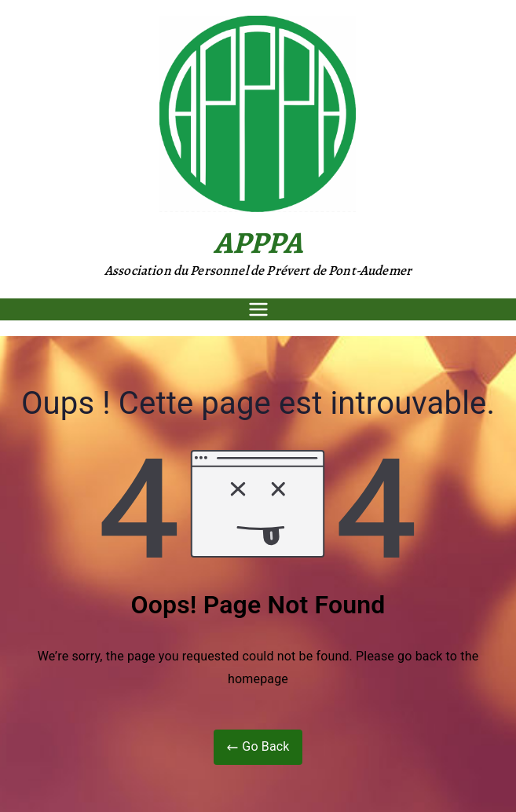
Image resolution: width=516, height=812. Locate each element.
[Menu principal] (258, 309)
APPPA (258, 242)
